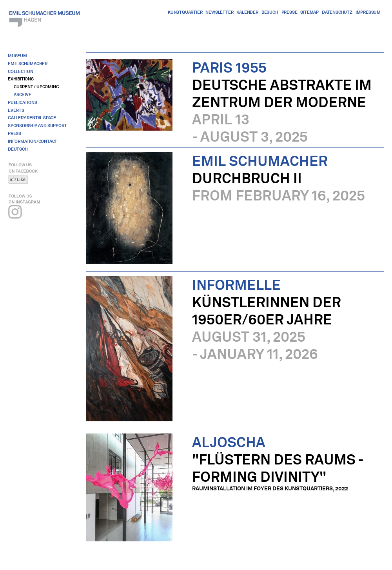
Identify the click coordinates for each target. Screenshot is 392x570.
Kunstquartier (185, 12)
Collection (21, 71)
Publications (23, 102)
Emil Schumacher (28, 64)
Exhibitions (21, 79)
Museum (17, 56)
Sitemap (309, 12)
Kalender (247, 12)
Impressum (368, 12)
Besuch (270, 12)
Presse (289, 12)
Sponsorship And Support (37, 126)
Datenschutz (337, 12)
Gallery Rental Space (32, 118)
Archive (23, 95)
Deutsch (18, 149)
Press (15, 133)
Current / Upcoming (36, 87)
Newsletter (219, 12)
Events (16, 110)
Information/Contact (33, 141)
